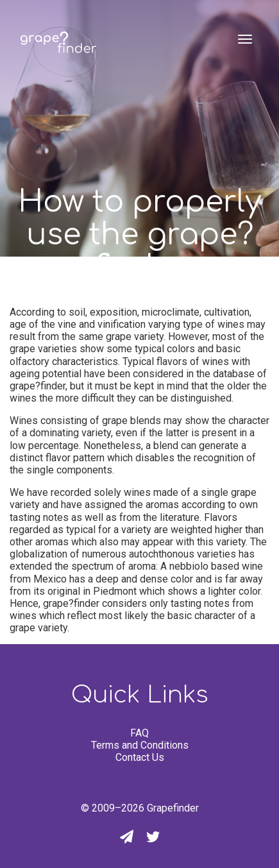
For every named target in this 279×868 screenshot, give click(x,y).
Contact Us (140, 757)
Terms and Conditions (140, 745)
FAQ (139, 733)
